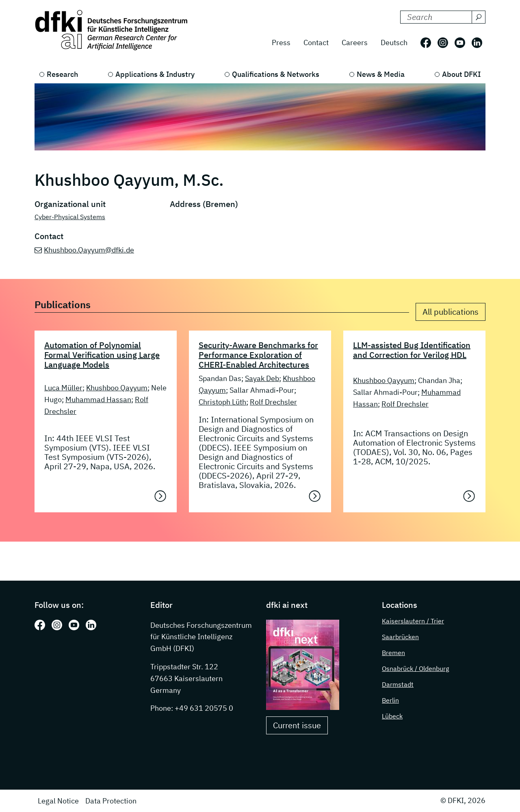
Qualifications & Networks (276, 74)
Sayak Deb (262, 378)
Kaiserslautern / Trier (413, 621)
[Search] (479, 17)
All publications (451, 312)
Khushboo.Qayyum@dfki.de (89, 250)
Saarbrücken (400, 637)
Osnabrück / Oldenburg (415, 668)
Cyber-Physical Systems (70, 217)
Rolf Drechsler (273, 402)
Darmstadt (398, 684)
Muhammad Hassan (98, 399)
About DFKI (461, 74)
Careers (355, 42)
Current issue (297, 725)
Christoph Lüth (222, 402)
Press (281, 42)
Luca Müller (63, 388)
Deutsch (394, 42)
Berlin (390, 700)
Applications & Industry (155, 74)
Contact (316, 42)
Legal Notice (58, 801)
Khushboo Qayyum (117, 388)
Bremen (393, 653)
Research (62, 74)
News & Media (381, 74)
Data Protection (111, 801)
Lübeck (392, 716)
